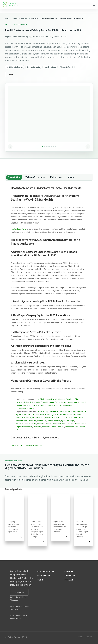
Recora (48, 417)
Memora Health (44, 424)
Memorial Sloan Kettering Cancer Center (50, 402)
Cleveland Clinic (72, 399)
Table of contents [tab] (35, 177)
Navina (33, 424)
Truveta (41, 411)
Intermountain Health (77, 402)
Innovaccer (82, 411)
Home (7, 18)
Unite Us (66, 417)
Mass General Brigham (55, 399)
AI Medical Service (24, 417)
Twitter (81, 637)
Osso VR (61, 427)
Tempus (74, 417)
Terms (40, 580)
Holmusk (77, 414)
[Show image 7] (56, 147)
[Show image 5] (51, 147)
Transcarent (57, 417)
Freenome (69, 427)
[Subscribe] (19, 592)
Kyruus (19, 414)
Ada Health (41, 414)
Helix (81, 417)
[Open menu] (93, 5)
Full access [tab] (56, 177)
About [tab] (71, 177)
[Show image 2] (45, 147)
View (11, 75)
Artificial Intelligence (15, 67)
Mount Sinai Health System (41, 405)
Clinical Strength (33, 67)
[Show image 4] (49, 147)
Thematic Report (20, 18)
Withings (50, 414)
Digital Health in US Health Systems (26, 445)
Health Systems (50, 67)
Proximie (58, 414)
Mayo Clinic (40, 399)
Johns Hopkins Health (63, 405)
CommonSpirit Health (25, 408)
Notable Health (23, 424)
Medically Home (49, 427)
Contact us (70, 576)
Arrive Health (67, 424)
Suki (59, 424)
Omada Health (80, 424)
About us (69, 571)
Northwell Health (24, 402)
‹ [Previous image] (10, 147)
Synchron (65, 421)
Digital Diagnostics (24, 427)
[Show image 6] (53, 147)
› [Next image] (88, 147)
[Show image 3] (47, 147)
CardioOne (32, 421)
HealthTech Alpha (18, 229)
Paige (72, 421)
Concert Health (54, 421)
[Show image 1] (43, 147)
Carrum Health (29, 414)
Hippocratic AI (38, 417)
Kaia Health (80, 427)
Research (69, 580)
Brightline (37, 427)
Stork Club (42, 421)
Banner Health (22, 405)
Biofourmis (68, 414)
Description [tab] (14, 177)
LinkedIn (89, 637)
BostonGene (21, 421)
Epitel (19, 430)
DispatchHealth (52, 411)
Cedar (54, 424)
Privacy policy (44, 576)
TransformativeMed (68, 411)
